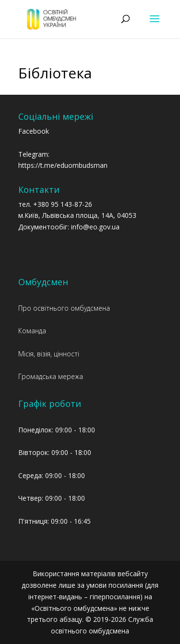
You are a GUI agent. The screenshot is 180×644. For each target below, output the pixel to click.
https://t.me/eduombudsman (63, 165)
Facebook (34, 131)
